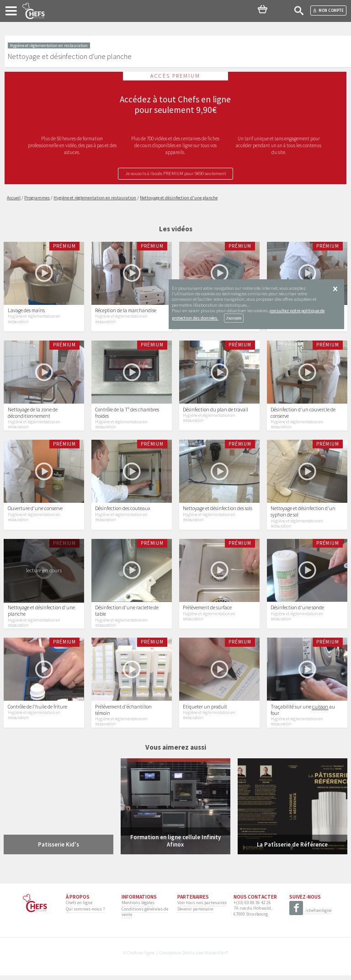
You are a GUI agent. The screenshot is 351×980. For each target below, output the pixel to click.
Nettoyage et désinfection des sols (218, 511)
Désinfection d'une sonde (297, 611)
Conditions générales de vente (145, 916)
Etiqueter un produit (205, 711)
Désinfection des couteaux (123, 511)
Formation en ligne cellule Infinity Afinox (175, 845)
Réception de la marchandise (126, 311)
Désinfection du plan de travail (215, 411)
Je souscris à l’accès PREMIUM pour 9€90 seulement (175, 173)
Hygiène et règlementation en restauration (34, 320)
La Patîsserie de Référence (292, 848)
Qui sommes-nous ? (85, 913)
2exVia (189, 957)
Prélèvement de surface (207, 611)
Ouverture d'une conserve (35, 511)
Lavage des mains (26, 311)
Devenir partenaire (195, 913)
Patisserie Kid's (58, 848)
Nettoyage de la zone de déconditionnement (33, 414)
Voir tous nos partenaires (202, 907)
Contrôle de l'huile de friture (37, 711)
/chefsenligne (310, 915)
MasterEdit (215, 957)
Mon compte (328, 10)
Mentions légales (138, 907)
